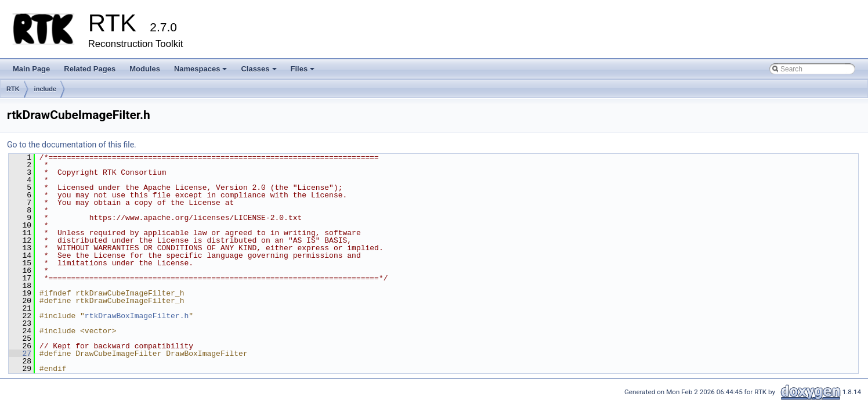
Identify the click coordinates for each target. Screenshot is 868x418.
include (46, 89)
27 (20, 354)
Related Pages (90, 69)
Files (304, 72)
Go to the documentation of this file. (72, 145)
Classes (259, 72)
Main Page (31, 69)
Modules (145, 69)
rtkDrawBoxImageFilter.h (137, 316)
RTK (13, 89)
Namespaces (202, 72)
